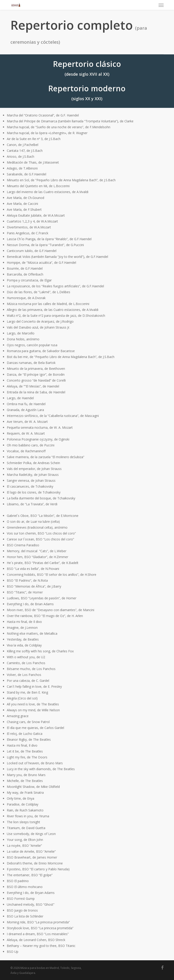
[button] (161, 5)
